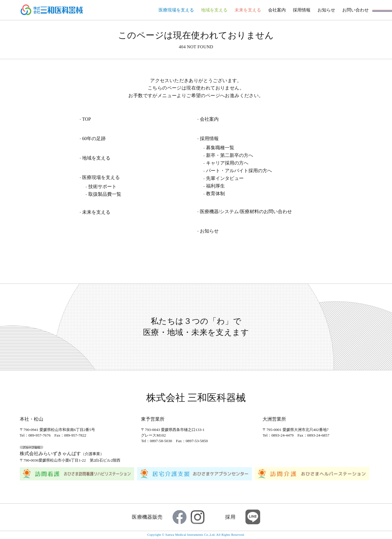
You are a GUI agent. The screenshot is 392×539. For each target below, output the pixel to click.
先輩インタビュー (225, 178)
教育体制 (215, 194)
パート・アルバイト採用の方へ (239, 171)
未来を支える (248, 10)
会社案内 (277, 10)
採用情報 (302, 10)
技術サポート (102, 186)
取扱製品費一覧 (105, 194)
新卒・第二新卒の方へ (230, 155)
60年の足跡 (94, 139)
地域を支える (214, 10)
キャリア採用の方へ (227, 163)
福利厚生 (215, 186)
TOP (87, 119)
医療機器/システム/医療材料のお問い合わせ (246, 212)
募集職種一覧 (220, 148)
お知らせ (326, 10)
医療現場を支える (176, 10)
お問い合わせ (356, 10)
